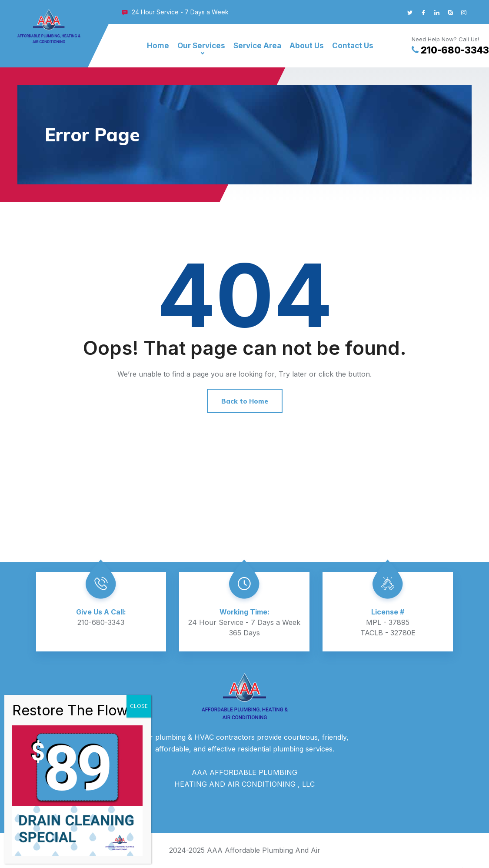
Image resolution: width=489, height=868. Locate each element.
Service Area (257, 46)
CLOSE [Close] (139, 706)
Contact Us (353, 46)
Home (158, 46)
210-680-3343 (450, 50)
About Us (307, 46)
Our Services (201, 46)
